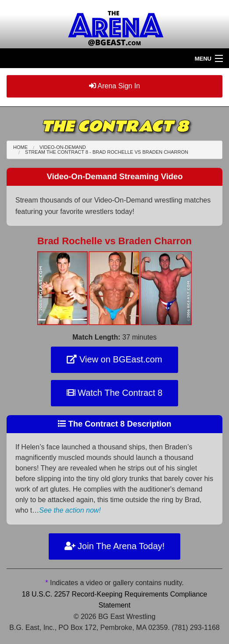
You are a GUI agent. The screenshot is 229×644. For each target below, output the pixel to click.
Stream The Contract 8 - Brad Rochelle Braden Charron (107, 152)
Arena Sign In (115, 86)
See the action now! (70, 510)
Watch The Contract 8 (115, 393)
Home (20, 147)
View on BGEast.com (114, 359)
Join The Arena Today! (115, 546)
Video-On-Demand (63, 147)
